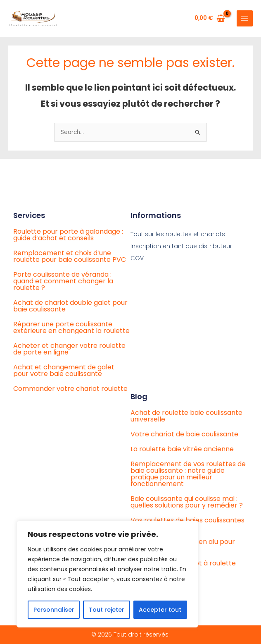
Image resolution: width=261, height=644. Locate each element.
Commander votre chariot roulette (70, 389)
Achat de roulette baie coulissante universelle (186, 416)
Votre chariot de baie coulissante (184, 434)
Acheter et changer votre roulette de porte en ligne (69, 349)
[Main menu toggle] (245, 18)
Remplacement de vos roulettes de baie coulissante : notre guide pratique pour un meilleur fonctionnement (188, 474)
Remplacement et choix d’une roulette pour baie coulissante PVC (70, 256)
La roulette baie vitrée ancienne (182, 449)
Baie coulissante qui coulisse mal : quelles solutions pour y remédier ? (187, 502)
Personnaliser (54, 610)
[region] (107, 574)
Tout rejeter (107, 610)
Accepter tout (160, 610)
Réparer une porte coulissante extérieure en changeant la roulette (71, 327)
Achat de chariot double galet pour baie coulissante (70, 306)
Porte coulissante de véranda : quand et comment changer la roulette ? (63, 281)
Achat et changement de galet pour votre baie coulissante (64, 370)
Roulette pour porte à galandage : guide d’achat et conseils (68, 235)
